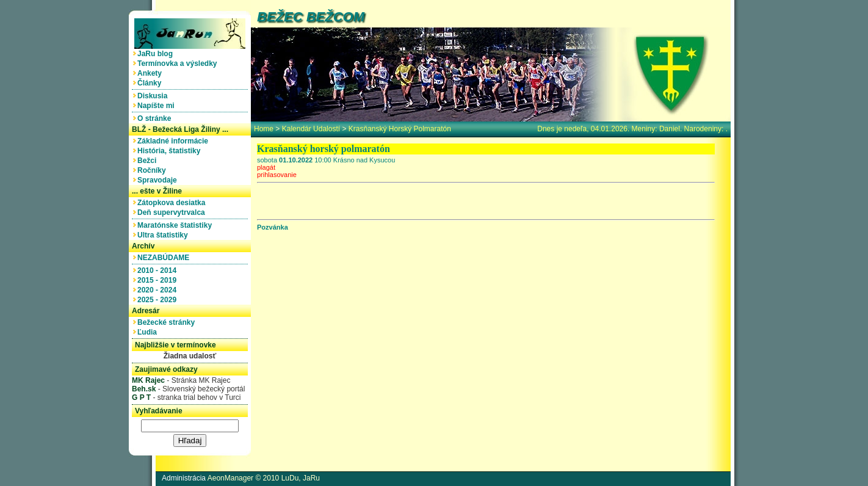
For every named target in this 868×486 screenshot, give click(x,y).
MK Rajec (148, 380)
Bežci (149, 161)
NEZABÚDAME (165, 258)
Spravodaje (159, 180)
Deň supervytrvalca (173, 212)
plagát (266, 167)
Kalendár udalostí (311, 129)
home (264, 129)
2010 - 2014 (159, 270)
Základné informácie (175, 141)
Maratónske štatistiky (177, 225)
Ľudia (149, 332)
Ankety (152, 73)
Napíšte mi (158, 106)
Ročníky (154, 170)
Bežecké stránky (168, 322)
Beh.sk (144, 389)
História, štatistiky (171, 151)
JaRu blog (157, 54)
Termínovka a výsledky (179, 63)
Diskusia (154, 96)
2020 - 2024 (159, 290)
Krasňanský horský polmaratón (400, 129)
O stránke (156, 118)
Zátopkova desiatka (173, 203)
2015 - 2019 (159, 280)
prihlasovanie (277, 175)
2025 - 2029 (159, 300)
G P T (141, 397)
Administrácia (184, 478)
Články (151, 83)
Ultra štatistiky (165, 235)
